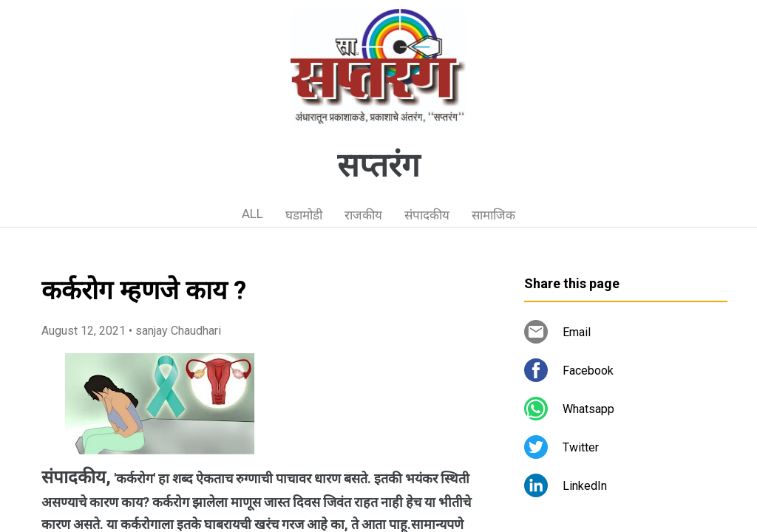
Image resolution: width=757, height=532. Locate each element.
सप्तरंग (378, 166)
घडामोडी (304, 215)
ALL (252, 214)
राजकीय (363, 215)
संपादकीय (427, 215)
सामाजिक (493, 215)
